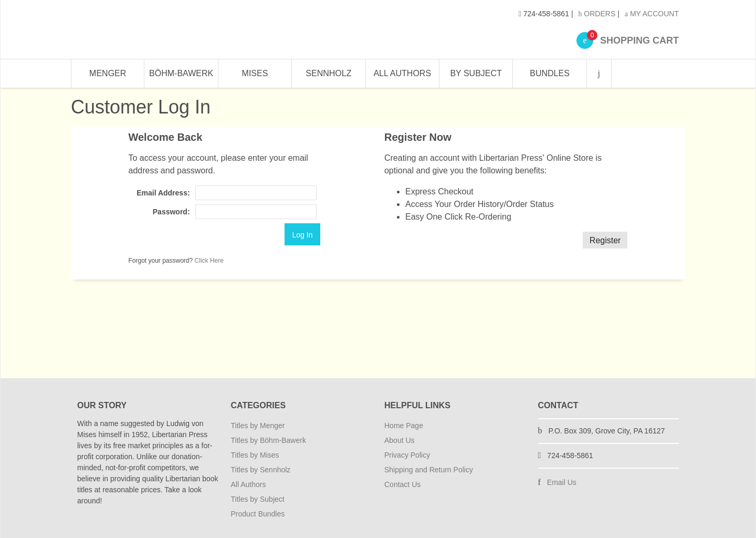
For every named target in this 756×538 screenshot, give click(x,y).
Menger (108, 73)
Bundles (550, 73)
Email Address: (163, 193)
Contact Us (402, 484)
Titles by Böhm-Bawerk (269, 440)
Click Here (209, 261)
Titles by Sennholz (261, 470)
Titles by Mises (255, 455)
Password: (171, 212)
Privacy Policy (407, 455)
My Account (652, 14)
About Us (400, 440)
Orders (597, 14)
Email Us (562, 482)
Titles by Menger (258, 426)
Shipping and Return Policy (429, 470)
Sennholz (328, 73)
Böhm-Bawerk (181, 73)
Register (605, 240)
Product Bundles (258, 514)
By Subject (476, 73)
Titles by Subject (258, 499)
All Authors (402, 73)
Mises (255, 73)
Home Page (404, 426)
